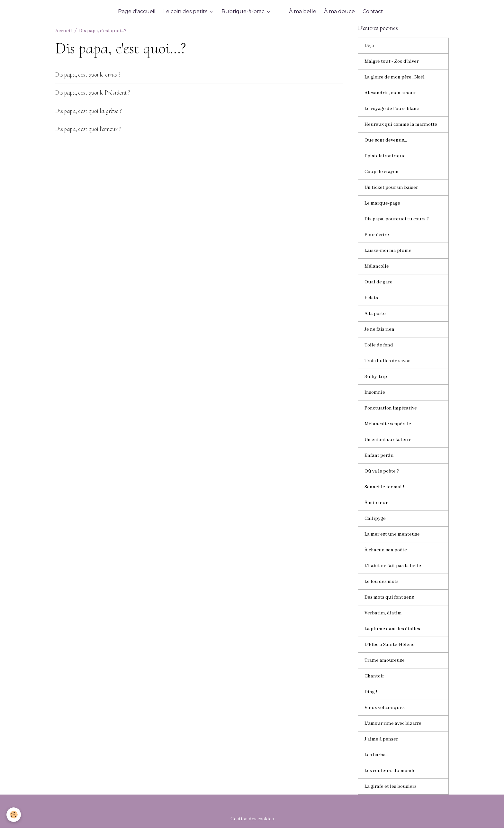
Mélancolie (377, 266)
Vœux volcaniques (385, 708)
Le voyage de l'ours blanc (392, 109)
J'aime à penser (381, 739)
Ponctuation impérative (391, 408)
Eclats (371, 298)
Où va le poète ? (382, 471)
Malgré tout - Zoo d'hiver (392, 61)
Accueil (64, 31)
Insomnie (375, 392)
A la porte (375, 314)
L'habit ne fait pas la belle (393, 566)
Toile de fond (379, 345)
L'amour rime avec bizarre (393, 723)
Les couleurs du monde (390, 771)
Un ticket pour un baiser (391, 188)
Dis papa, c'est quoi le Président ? (93, 93)
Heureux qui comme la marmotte (401, 124)
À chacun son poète (386, 550)
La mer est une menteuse (392, 534)
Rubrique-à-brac (244, 11)
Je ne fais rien (379, 329)
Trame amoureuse (385, 660)
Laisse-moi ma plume (388, 251)
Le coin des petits (186, 11)
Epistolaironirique (385, 156)
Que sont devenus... (386, 140)
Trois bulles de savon (388, 361)
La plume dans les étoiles (392, 629)
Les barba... (377, 755)
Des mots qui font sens (389, 597)
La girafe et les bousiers (391, 787)
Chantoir (374, 676)
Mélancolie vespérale (388, 424)
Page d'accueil (137, 11)
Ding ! (371, 692)
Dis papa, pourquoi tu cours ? (397, 219)
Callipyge (375, 519)
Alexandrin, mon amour (390, 93)
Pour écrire (377, 235)
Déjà (369, 46)
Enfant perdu (379, 455)
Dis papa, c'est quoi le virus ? (88, 75)
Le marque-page (382, 203)
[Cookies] (14, 815)
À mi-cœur (376, 503)
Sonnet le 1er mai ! (384, 487)
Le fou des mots (382, 582)
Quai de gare (378, 282)
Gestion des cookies (252, 819)
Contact (373, 11)
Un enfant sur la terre (388, 440)
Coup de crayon (382, 172)
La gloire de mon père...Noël (395, 77)
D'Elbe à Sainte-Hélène (390, 645)
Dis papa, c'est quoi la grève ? (89, 111)
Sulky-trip (376, 377)
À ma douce (339, 11)
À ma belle (303, 11)
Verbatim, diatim (383, 613)
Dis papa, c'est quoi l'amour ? (88, 129)
